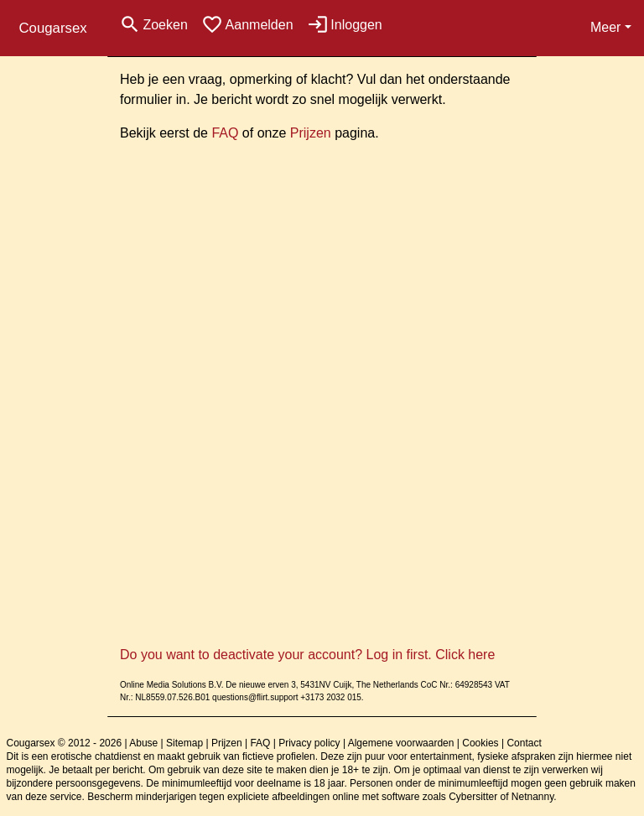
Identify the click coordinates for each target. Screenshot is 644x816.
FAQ (225, 133)
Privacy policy (309, 743)
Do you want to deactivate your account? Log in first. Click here (307, 655)
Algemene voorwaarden (401, 743)
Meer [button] (605, 27)
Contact (524, 743)
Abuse (143, 743)
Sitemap (184, 743)
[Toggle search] (153, 25)
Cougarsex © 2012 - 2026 (65, 743)
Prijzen (311, 133)
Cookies (480, 743)
